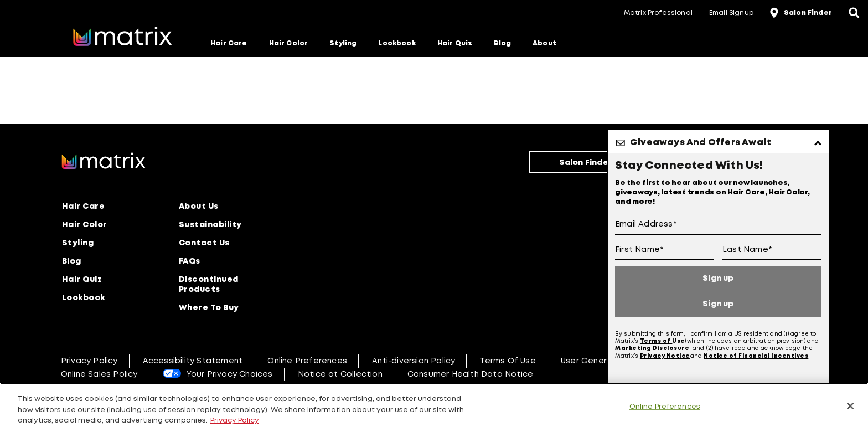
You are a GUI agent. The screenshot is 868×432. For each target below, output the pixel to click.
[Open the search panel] (854, 14)
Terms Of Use (508, 361)
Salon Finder (586, 163)
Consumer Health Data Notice (470, 374)
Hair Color (289, 43)
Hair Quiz (455, 43)
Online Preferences (307, 361)
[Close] (850, 406)
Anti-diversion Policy (414, 361)
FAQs (190, 261)
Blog (502, 43)
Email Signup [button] (731, 13)
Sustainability (210, 225)
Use (679, 341)
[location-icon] (776, 14)
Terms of (656, 341)
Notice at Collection (340, 374)
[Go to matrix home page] (122, 38)
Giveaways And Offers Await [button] (701, 143)
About (544, 43)
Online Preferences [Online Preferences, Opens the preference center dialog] (665, 406)
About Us (199, 207)
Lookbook (397, 43)
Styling (343, 43)
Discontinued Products (209, 285)
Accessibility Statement (193, 361)
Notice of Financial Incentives (756, 356)
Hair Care (229, 43)
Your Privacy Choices (230, 374)
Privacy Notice (665, 356)
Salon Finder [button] (808, 13)
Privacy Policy (89, 361)
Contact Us (204, 243)
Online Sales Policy (99, 374)
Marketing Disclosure (652, 349)
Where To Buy (209, 308)
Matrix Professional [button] (658, 13)
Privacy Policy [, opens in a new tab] (235, 421)
